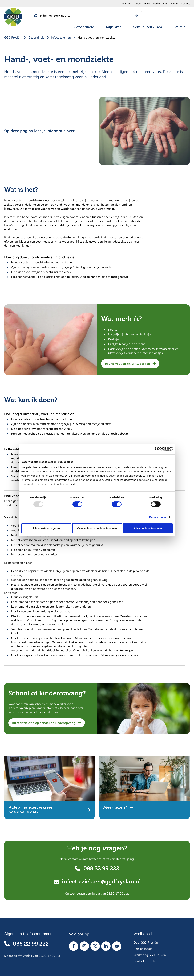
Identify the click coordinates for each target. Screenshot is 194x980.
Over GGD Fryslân (146, 942)
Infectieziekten (61, 37)
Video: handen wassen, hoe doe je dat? (31, 810)
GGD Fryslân (13, 37)
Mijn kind (114, 27)
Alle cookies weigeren (46, 528)
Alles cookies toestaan (148, 528)
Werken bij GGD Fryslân (166, 3)
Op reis (179, 27)
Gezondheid (84, 27)
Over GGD (128, 3)
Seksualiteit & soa (148, 27)
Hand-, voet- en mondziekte (96, 37)
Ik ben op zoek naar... (55, 16)
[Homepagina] (13, 17)
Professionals (143, 3)
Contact (185, 3)
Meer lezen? (115, 807)
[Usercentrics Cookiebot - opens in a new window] (157, 449)
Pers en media (143, 949)
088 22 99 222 (101, 869)
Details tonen (158, 517)
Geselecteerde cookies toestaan (97, 528)
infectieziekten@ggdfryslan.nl (101, 882)
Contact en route (145, 961)
